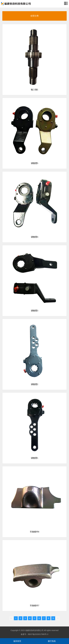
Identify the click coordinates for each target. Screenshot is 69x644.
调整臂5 (35, 163)
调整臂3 (35, 311)
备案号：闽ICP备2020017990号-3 (34, 634)
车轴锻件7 (35, 606)
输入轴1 (35, 90)
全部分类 (34, 16)
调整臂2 (35, 384)
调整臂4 (35, 237)
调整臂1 (35, 458)
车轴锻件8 (35, 532)
